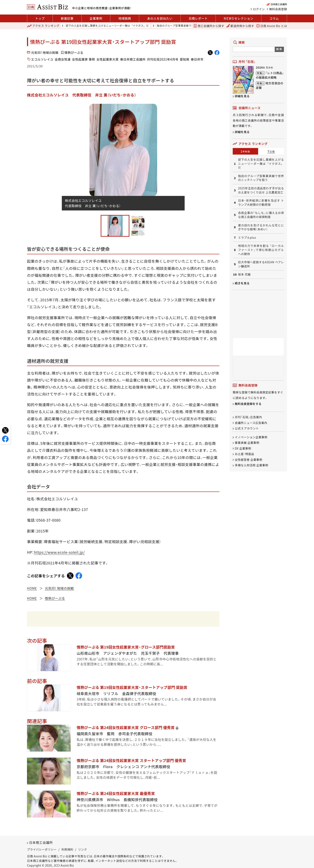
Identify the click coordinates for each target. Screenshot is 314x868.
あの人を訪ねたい (160, 18)
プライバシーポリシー (42, 849)
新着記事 (67, 18)
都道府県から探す (240, 26)
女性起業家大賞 (108, 59)
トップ (40, 18)
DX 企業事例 (243, 448)
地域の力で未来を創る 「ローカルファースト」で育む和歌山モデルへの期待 (261, 250)
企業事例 (96, 18)
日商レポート (198, 18)
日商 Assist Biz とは (272, 26)
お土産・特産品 (245, 454)
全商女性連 (63, 59)
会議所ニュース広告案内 (251, 423)
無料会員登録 (278, 9)
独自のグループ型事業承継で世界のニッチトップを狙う (190, 26)
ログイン (259, 9)
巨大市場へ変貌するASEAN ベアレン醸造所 (261, 264)
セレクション (238, 18)
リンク (82, 849)
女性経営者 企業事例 (248, 460)
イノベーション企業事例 (251, 437)
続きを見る (242, 283)
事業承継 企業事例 (247, 443)
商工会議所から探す (209, 26)
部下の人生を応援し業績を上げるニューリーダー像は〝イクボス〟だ (107, 26)
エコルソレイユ (42, 59)
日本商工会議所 (41, 842)
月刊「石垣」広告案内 (248, 417)
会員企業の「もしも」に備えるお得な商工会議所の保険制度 (261, 215)
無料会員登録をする (248, 404)
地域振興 (125, 18)
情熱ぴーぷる (74, 53)
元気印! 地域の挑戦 (45, 53)
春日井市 (197, 59)
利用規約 (67, 849)
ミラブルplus (247, 238)
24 (246, 151)
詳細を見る (242, 96)
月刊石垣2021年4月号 (163, 59)
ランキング (43, 26)
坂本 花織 (244, 274)
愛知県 (185, 59)
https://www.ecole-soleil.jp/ (59, 552)
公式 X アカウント (247, 428)
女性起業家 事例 (84, 59)
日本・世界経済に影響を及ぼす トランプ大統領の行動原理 (261, 203)
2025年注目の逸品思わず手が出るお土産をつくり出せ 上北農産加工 (261, 190)
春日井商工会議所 (133, 59)
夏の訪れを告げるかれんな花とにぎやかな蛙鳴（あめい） (261, 227)
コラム (274, 18)
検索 (279, 49)
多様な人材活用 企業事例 (251, 465)
